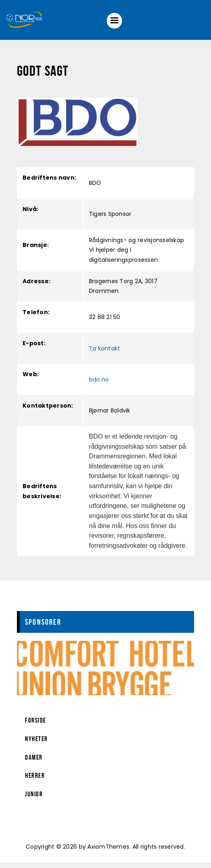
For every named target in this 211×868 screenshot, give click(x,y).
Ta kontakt (105, 353)
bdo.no (99, 385)
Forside (36, 725)
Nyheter (36, 744)
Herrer (35, 781)
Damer (34, 762)
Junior (34, 799)
